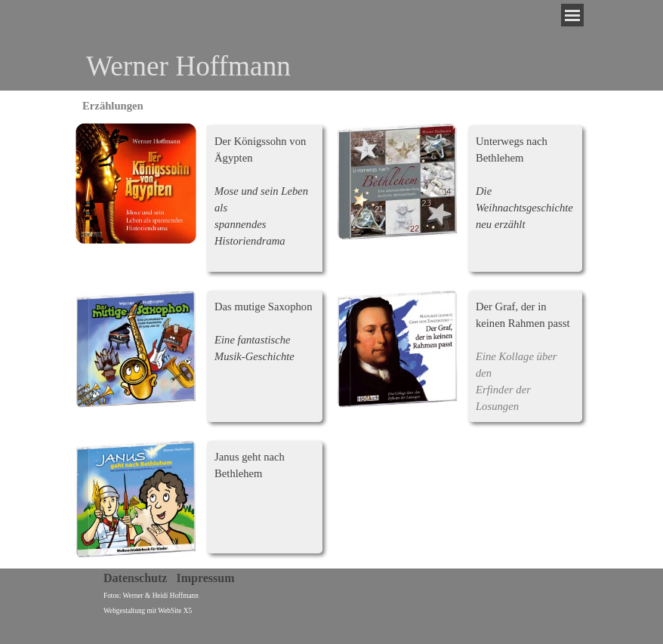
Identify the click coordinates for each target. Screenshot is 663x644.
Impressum (205, 578)
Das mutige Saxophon (263, 307)
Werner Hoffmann (188, 66)
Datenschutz (135, 578)
